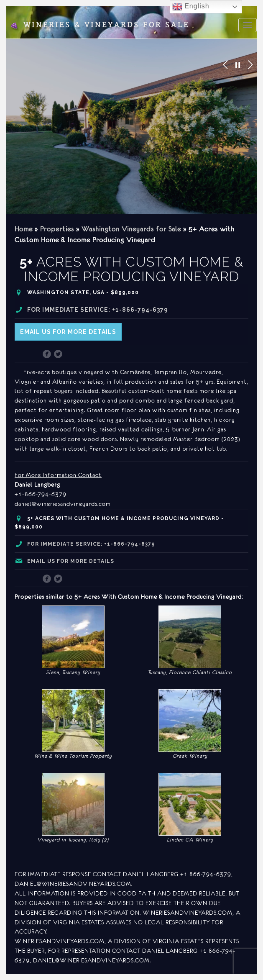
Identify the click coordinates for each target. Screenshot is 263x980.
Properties (57, 229)
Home (24, 229)
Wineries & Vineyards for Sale (100, 25)
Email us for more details (68, 332)
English (191, 7)
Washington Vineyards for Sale (131, 229)
